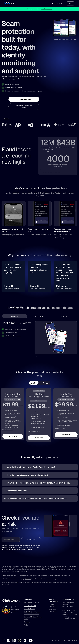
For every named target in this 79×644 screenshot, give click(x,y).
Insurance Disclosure (31, 603)
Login (70, 3)
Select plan (13, 436)
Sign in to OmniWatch (53, 611)
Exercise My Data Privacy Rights (33, 618)
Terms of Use (29, 609)
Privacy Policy (30, 606)
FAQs (26, 625)
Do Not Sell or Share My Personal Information (33, 613)
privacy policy (32, 547)
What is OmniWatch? (54, 606)
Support (27, 622)
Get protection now (24, 99)
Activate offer (47, 9)
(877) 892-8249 (58, 3)
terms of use (23, 547)
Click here (27, 566)
